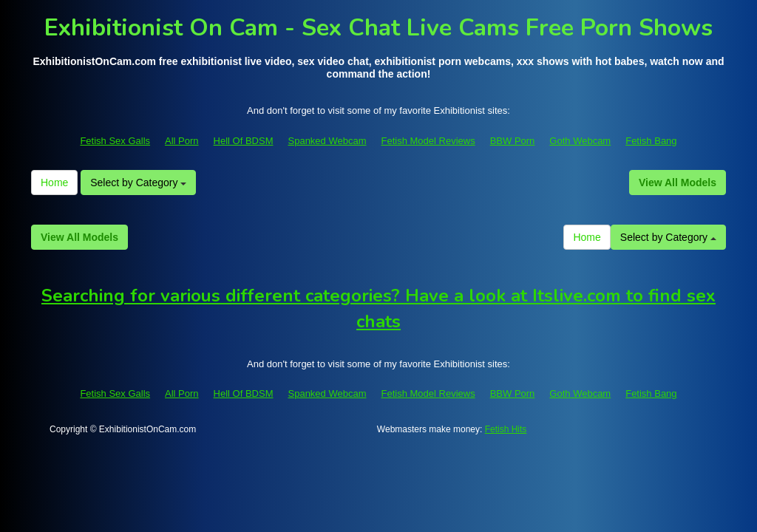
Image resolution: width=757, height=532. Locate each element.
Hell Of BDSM (244, 141)
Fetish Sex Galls (115, 141)
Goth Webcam (580, 141)
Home (54, 183)
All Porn (182, 141)
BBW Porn (513, 141)
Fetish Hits (506, 429)
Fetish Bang (651, 141)
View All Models (678, 183)
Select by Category (138, 183)
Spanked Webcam (327, 141)
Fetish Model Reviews (428, 141)
